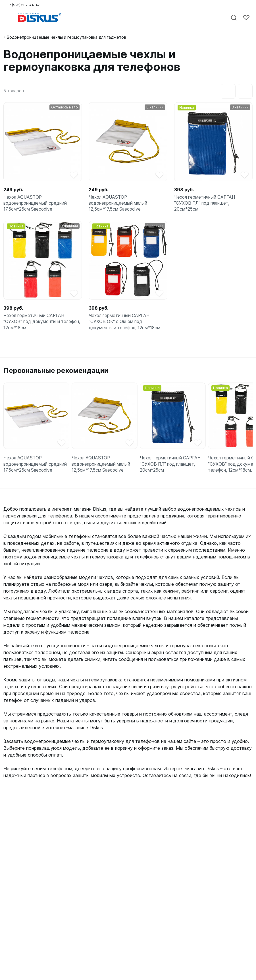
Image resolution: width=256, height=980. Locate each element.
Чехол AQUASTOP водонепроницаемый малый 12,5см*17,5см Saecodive (120, 204)
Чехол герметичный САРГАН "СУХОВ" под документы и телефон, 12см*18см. (35, 325)
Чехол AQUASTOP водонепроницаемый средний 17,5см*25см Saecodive (37, 204)
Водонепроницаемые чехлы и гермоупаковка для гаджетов (66, 37)
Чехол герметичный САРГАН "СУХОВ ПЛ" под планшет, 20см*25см (206, 204)
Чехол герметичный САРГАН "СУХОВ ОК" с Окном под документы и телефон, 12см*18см (126, 325)
